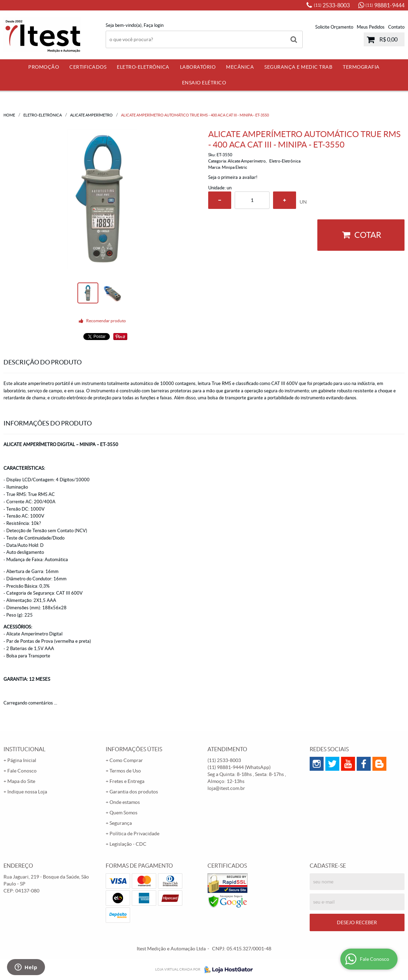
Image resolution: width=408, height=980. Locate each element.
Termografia (361, 67)
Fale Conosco (22, 771)
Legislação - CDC (128, 844)
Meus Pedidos (371, 27)
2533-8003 (332, 5)
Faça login (154, 25)
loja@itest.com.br (226, 788)
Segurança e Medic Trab (298, 67)
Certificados (88, 67)
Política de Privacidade (134, 834)
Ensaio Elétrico (204, 83)
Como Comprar (126, 760)
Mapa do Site (21, 781)
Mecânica (240, 67)
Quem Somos (123, 813)
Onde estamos (125, 802)
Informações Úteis (134, 749)
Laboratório (198, 67)
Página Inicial (22, 760)
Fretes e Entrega (127, 781)
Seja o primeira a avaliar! (233, 177)
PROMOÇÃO (44, 67)
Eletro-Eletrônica (143, 67)
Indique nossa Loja (27, 792)
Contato (396, 27)
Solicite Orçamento (334, 27)
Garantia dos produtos (134, 792)
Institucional (24, 749)
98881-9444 (385, 5)
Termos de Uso (125, 771)
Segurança (121, 823)
